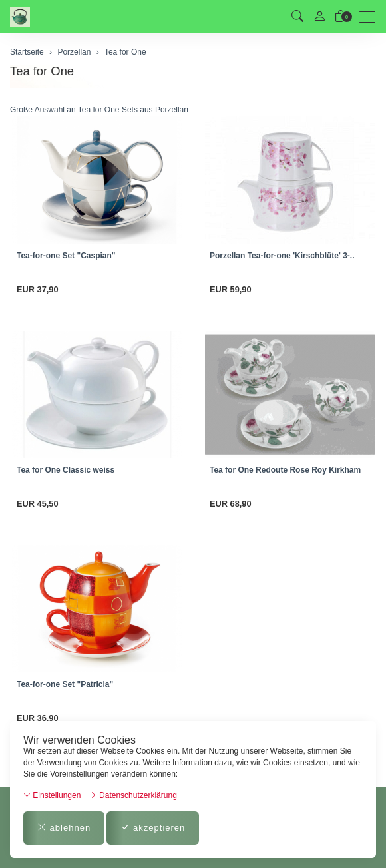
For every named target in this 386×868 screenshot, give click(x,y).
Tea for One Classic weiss (66, 470)
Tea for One (42, 71)
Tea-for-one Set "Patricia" (65, 684)
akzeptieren (153, 828)
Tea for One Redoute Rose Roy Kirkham (285, 470)
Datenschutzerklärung (133, 795)
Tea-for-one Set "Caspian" (66, 256)
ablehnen (64, 828)
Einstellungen (52, 795)
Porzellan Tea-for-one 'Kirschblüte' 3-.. (282, 256)
